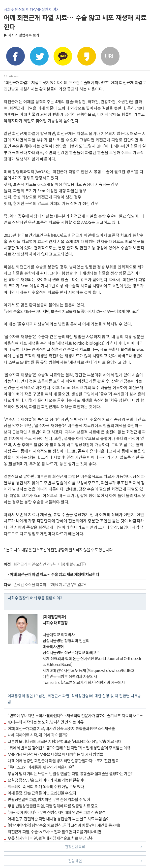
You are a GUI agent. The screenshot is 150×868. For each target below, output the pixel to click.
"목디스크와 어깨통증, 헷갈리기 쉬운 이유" (41, 767)
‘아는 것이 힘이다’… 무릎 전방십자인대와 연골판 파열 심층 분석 (57, 812)
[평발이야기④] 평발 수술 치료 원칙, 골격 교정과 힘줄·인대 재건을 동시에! (64, 825)
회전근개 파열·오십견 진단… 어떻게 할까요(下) (45, 564)
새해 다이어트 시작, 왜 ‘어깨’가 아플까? (38, 735)
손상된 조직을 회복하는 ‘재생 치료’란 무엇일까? (45, 584)
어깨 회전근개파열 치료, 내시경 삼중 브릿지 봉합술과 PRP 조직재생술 (61, 728)
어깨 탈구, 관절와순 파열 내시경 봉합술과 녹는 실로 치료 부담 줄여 (59, 819)
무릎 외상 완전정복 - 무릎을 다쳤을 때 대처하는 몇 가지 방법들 (55, 754)
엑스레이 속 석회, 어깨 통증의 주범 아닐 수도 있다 (46, 786)
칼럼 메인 (105, 860)
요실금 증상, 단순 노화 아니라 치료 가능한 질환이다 (47, 780)
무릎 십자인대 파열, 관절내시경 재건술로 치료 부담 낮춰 (51, 838)
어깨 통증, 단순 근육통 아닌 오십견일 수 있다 (42, 793)
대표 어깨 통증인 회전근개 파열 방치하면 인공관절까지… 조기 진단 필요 (63, 761)
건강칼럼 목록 (104, 846)
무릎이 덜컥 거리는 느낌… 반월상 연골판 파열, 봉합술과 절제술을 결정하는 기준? (70, 773)
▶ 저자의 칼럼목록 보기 (21, 35)
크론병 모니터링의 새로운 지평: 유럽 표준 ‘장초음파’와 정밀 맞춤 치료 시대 (65, 741)
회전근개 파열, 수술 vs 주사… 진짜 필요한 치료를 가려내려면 (54, 832)
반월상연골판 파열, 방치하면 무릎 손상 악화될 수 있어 (49, 799)
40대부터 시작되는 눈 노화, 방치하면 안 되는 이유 (46, 722)
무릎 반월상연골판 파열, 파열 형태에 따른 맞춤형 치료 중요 (53, 806)
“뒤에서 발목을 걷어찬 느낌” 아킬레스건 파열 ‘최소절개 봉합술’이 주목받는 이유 (69, 748)
